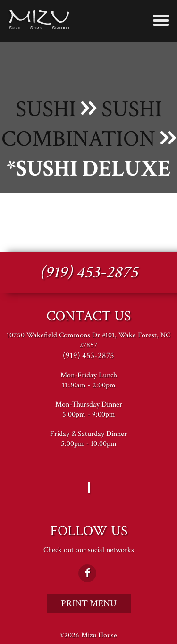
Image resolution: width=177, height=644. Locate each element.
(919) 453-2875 (89, 272)
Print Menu (89, 603)
